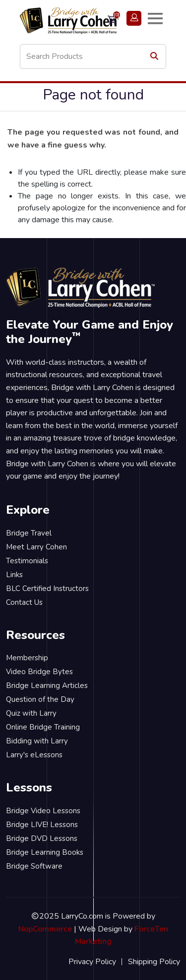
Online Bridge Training (43, 727)
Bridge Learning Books (45, 852)
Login (134, 18)
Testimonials (27, 561)
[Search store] (93, 56)
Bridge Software (34, 866)
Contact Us (24, 602)
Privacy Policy (92, 962)
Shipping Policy (154, 962)
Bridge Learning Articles (47, 686)
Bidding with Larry (37, 741)
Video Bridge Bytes (39, 672)
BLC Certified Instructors (47, 588)
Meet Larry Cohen (36, 547)
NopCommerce (45, 929)
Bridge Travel (29, 533)
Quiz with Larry (31, 713)
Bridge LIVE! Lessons (42, 825)
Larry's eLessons (34, 755)
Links (14, 575)
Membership (27, 658)
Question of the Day (40, 699)
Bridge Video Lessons (43, 811)
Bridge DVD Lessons (42, 838)
